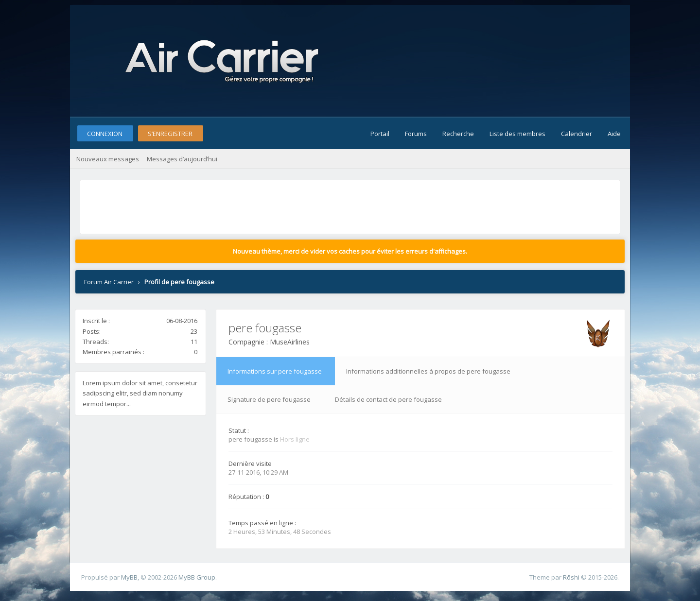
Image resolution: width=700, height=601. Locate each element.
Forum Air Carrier (109, 282)
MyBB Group (197, 577)
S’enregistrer (170, 134)
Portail (380, 134)
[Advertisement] (260, 205)
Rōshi (571, 577)
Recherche (458, 134)
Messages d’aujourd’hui (182, 159)
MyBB (129, 577)
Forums (416, 134)
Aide (614, 134)
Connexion (105, 134)
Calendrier (577, 134)
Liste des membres (517, 134)
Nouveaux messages (108, 159)
